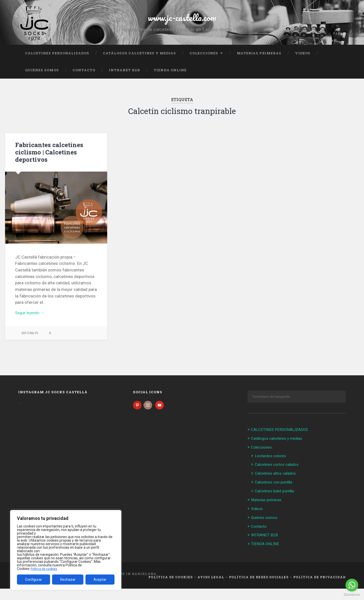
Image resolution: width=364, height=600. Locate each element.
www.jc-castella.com (182, 23)
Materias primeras (259, 64)
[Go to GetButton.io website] (352, 595)
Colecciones (204, 64)
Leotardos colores (272, 468)
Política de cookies (45, 569)
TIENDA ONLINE (170, 82)
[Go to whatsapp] (352, 585)
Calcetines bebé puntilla (277, 503)
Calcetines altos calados (278, 486)
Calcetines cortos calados (280, 477)
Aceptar (100, 580)
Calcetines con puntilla (276, 494)
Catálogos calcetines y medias (139, 64)
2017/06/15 (31, 345)
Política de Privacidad (320, 588)
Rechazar (68, 580)
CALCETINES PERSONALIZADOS (57, 64)
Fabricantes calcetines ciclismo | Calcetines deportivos (47, 163)
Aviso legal (211, 588)
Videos (303, 64)
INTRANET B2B (124, 82)
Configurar (33, 580)
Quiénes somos (42, 82)
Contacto (84, 82)
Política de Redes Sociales (259, 588)
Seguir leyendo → (32, 324)
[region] (66, 550)
